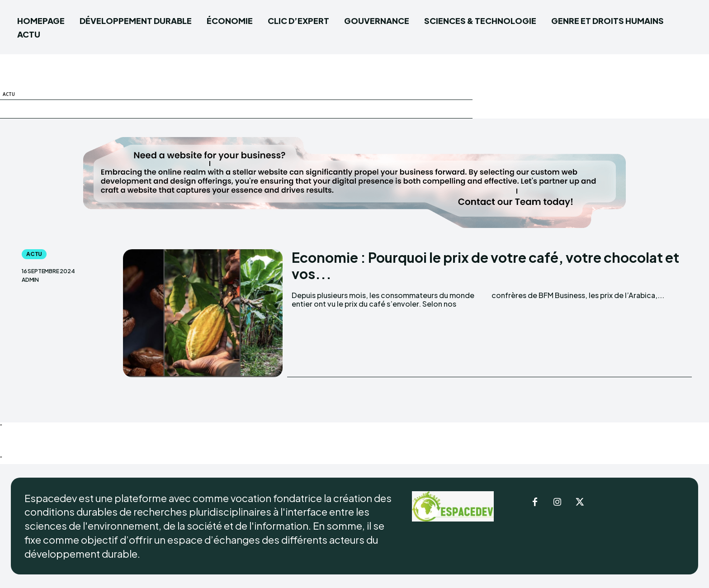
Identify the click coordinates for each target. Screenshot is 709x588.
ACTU (9, 94)
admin (30, 280)
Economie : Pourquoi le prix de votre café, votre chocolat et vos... (485, 266)
